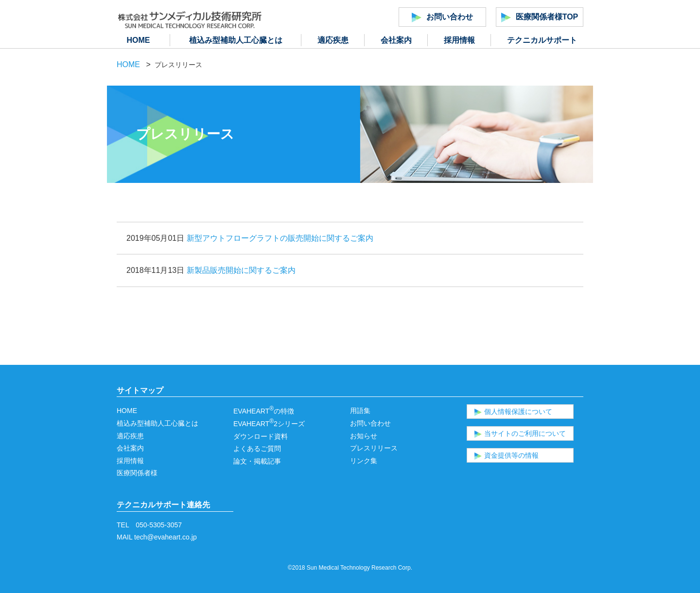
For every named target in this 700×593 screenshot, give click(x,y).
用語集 (360, 411)
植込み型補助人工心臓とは (236, 40)
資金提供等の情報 (507, 456)
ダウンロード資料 (261, 436)
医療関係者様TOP (540, 18)
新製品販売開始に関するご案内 (241, 270)
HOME (139, 40)
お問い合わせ (442, 18)
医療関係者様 (137, 473)
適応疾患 (333, 40)
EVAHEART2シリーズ (269, 424)
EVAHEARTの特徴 (264, 411)
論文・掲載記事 (257, 461)
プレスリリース (374, 448)
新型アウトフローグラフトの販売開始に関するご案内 (280, 238)
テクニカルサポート (542, 40)
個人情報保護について (513, 412)
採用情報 (459, 40)
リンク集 (364, 461)
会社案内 (396, 40)
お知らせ (364, 436)
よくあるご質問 (257, 449)
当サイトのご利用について (520, 434)
